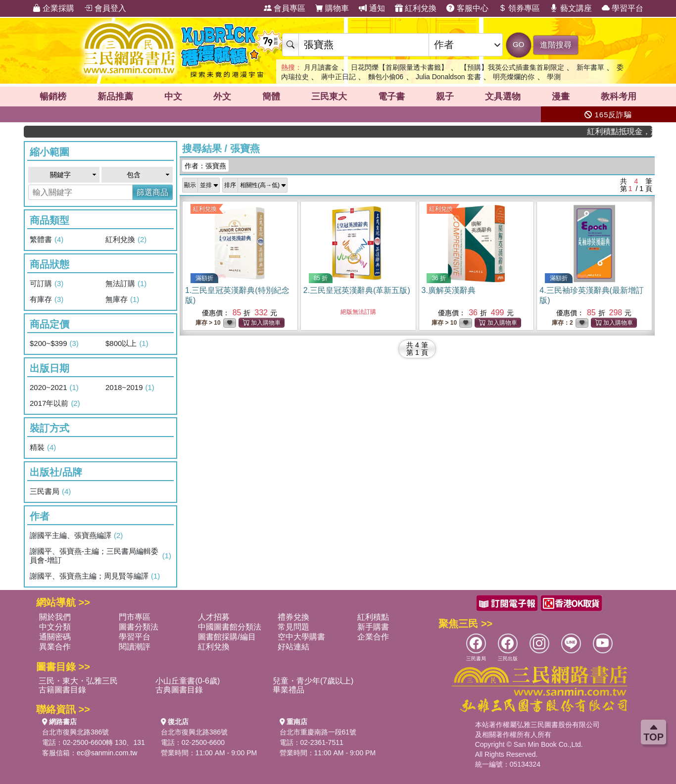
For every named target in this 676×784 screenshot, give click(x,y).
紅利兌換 (416, 8)
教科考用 (619, 97)
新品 (115, 97)
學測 (554, 77)
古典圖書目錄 (179, 690)
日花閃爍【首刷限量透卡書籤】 (399, 67)
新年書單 (590, 67)
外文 (222, 97)
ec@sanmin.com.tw (107, 753)
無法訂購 (126, 284)
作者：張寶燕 (205, 166)
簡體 (271, 97)
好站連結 (293, 647)
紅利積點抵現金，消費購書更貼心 (626, 131)
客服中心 (467, 8)
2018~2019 (130, 388)
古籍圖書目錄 (62, 690)
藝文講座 (571, 8)
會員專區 (285, 8)
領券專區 (519, 8)
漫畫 (561, 97)
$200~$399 (54, 343)
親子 (445, 97)
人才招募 (214, 617)
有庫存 (47, 299)
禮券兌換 (293, 617)
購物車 (332, 8)
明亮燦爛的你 (514, 77)
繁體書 (47, 240)
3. (449, 290)
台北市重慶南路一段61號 (318, 732)
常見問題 (293, 627)
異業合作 (55, 647)
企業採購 (53, 8)
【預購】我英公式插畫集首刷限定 (512, 67)
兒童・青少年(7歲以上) (313, 681)
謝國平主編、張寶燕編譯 (76, 536)
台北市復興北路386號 (75, 732)
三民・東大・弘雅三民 (78, 681)
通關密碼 (55, 637)
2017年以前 (55, 403)
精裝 (43, 447)
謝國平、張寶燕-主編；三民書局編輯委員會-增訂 (100, 556)
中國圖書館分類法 (230, 627)
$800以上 (127, 343)
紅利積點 (373, 617)
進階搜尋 (556, 45)
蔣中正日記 (338, 77)
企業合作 (373, 637)
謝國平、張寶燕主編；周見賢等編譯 (95, 576)
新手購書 (373, 627)
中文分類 (55, 627)
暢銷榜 (53, 97)
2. (357, 290)
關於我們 (55, 617)
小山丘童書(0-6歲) (188, 681)
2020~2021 (54, 388)
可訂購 (47, 284)
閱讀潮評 (135, 647)
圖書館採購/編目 (227, 637)
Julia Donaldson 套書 (448, 77)
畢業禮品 (289, 690)
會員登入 (105, 8)
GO (518, 44)
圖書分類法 (139, 627)
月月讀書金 (321, 67)
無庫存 (122, 299)
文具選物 (503, 97)
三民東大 (329, 97)
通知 (372, 8)
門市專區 (135, 617)
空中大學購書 (301, 637)
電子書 (391, 97)
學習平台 (623, 8)
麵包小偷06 (386, 77)
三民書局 (50, 491)
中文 (173, 97)
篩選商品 (152, 192)
